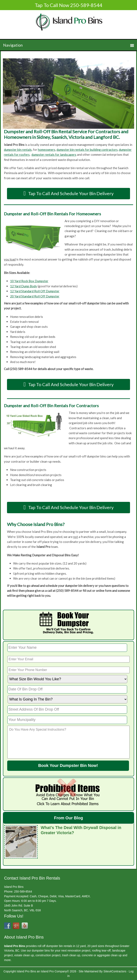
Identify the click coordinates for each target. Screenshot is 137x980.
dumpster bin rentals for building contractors (87, 150)
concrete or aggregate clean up (102, 955)
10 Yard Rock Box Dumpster (29, 281)
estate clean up (24, 955)
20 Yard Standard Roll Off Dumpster (35, 296)
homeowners (47, 150)
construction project (48, 955)
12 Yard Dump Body (24, 286)
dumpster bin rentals (18, 150)
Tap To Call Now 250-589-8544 (68, 5)
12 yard (81, 946)
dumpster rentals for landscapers (54, 154)
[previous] (8, 93)
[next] (129, 93)
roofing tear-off (101, 950)
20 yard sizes (96, 946)
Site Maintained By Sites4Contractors (102, 971)
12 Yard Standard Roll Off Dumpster (35, 291)
